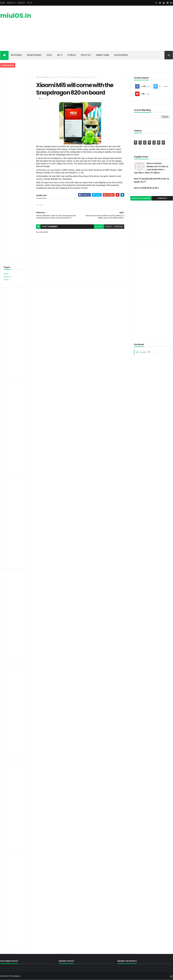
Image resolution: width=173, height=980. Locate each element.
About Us (11, 3)
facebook (119, 227)
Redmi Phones (34, 55)
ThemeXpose (15, 976)
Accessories (121, 55)
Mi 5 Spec (46, 77)
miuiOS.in (16, 16)
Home (3, 3)
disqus (109, 227)
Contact (21, 3)
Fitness (72, 55)
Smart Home (103, 55)
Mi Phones (16, 55)
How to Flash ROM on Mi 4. (147, 188)
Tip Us (30, 3)
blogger (99, 227)
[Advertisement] (122, 28)
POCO (49, 55)
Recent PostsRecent (141, 198)
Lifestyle (86, 55)
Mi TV (60, 55)
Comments (162, 198)
